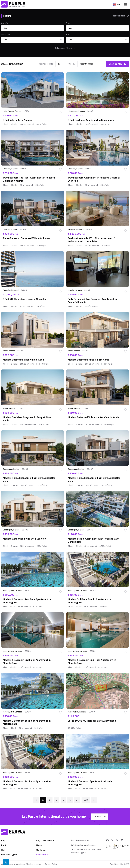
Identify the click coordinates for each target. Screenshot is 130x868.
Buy (3, 841)
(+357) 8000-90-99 (80, 840)
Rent (4, 845)
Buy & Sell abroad (45, 841)
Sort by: (72, 64)
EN (116, 4)
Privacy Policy (51, 864)
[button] (32, 28)
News (39, 845)
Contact (100, 817)
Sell (3, 850)
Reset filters (121, 16)
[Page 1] (36, 800)
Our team (41, 850)
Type (68, 23)
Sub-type (5, 35)
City (68, 35)
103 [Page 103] (86, 800)
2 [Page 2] (50, 800)
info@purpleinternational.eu (83, 845)
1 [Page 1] (43, 800)
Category (5, 23)
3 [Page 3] (57, 800)
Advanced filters (65, 48)
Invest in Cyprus (9, 855)
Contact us (42, 855)
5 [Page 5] (70, 800)
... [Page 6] (77, 800)
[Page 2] (94, 800)
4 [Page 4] (63, 800)
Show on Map (117, 64)
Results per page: (46, 64)
